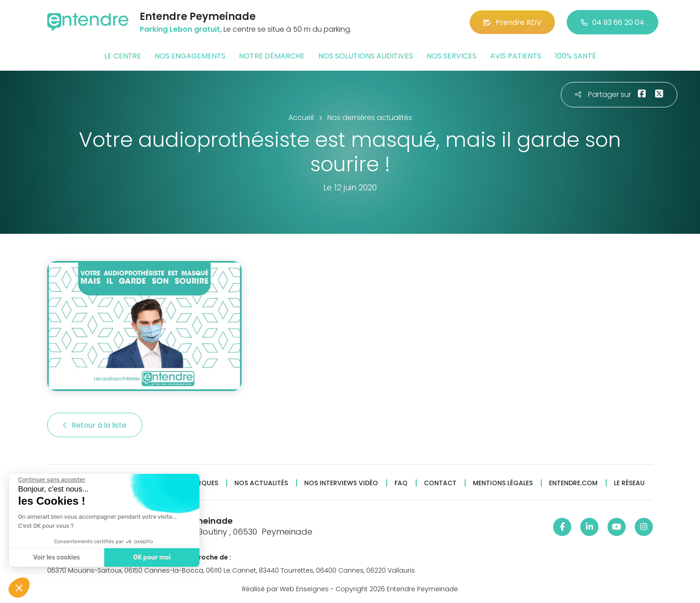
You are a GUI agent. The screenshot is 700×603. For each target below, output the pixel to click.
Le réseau (629, 483)
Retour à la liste (95, 425)
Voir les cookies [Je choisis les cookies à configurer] (56, 557)
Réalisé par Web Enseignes (285, 589)
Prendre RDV (512, 22)
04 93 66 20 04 (612, 22)
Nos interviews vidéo (341, 483)
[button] (19, 588)
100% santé (576, 56)
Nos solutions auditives (366, 56)
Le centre (123, 56)
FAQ (401, 483)
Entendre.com (573, 483)
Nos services (452, 56)
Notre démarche (272, 56)
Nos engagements (190, 56)
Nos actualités (261, 483)
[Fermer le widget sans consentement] (51, 480)
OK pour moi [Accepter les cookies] (151, 557)
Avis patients (516, 56)
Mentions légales (503, 483)
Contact (440, 483)
